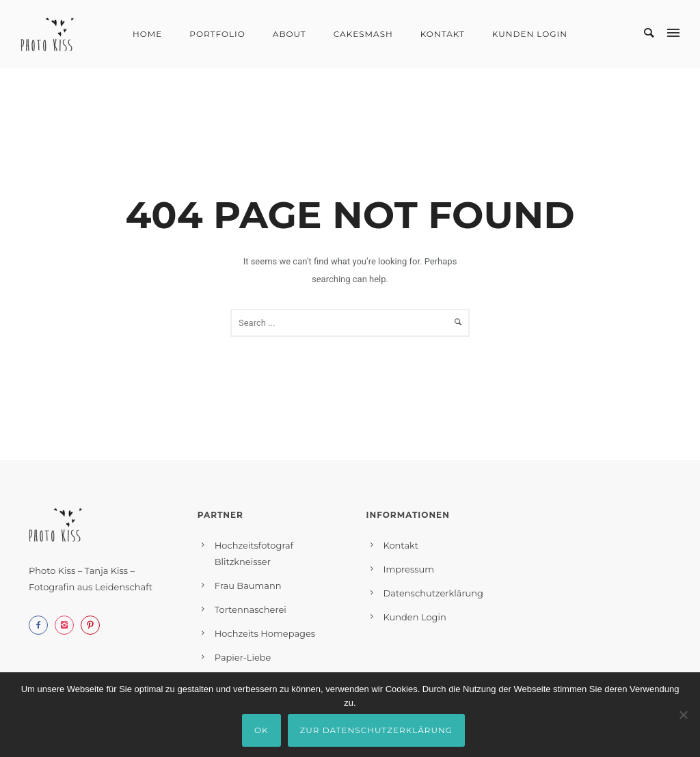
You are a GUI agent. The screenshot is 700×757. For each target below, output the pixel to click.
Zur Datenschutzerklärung (377, 730)
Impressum (409, 569)
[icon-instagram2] (68, 625)
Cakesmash (363, 34)
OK (261, 730)
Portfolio (217, 34)
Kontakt (443, 34)
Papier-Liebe (243, 657)
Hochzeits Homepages (265, 633)
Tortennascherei (251, 609)
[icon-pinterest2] (94, 625)
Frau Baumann (248, 586)
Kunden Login (530, 34)
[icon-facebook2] (42, 625)
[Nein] (683, 715)
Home (147, 34)
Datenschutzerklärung (434, 593)
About (290, 34)
